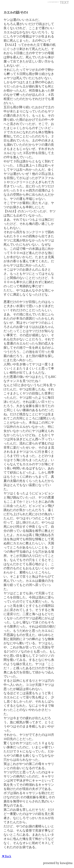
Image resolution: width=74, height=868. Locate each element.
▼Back (6, 856)
